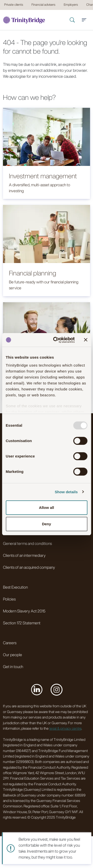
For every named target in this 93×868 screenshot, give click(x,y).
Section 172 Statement (22, 623)
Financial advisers (43, 5)
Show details (66, 492)
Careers (10, 643)
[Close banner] (86, 340)
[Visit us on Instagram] (57, 689)
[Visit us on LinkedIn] (37, 689)
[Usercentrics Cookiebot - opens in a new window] (55, 340)
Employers (71, 5)
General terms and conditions (27, 543)
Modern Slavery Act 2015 (24, 611)
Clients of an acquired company (29, 567)
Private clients (14, 5)
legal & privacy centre (65, 728)
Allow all (46, 508)
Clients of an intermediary (24, 555)
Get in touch (13, 667)
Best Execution (15, 587)
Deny (46, 524)
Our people (13, 655)
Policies (9, 599)
